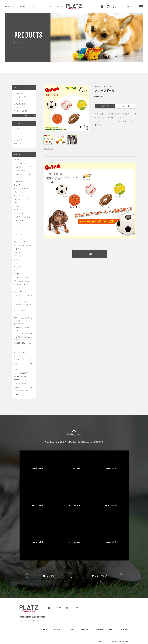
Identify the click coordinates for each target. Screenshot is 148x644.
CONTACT (128, 7)
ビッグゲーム (19, 267)
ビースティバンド (20, 311)
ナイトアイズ (19, 349)
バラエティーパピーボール (23, 245)
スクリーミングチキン (22, 277)
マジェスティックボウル (22, 391)
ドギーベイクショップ (22, 284)
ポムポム (17, 260)
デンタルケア (19, 140)
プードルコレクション (22, 281)
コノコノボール (19, 210)
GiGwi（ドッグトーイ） (22, 164)
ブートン (17, 256)
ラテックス (18, 107)
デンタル (17, 100)
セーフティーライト (21, 356)
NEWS (59, 6)
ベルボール (18, 249)
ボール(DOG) (18, 93)
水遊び (16, 129)
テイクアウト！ (19, 263)
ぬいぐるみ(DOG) (20, 97)
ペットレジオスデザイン (22, 373)
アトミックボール (20, 238)
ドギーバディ (19, 369)
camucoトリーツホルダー (23, 199)
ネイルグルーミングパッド (23, 333)
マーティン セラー (20, 171)
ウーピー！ (18, 274)
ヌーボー (17, 252)
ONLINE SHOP (99, 576)
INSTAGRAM (72, 608)
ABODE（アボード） (21, 380)
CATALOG (35, 6)
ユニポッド (18, 228)
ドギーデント (19, 235)
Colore (16, 394)
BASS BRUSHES (19, 181)
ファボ (16, 224)
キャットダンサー (20, 314)
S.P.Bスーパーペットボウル (23, 387)
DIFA (15, 203)
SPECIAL (71, 630)
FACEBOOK (49, 576)
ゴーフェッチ (19, 220)
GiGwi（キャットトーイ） (23, 167)
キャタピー (18, 288)
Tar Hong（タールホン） (23, 376)
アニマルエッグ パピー (22, 301)
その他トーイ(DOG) (21, 111)
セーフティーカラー (21, 353)
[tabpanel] (66, 108)
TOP (45, 630)
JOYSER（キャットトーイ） (24, 178)
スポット (17, 231)
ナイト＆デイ (19, 213)
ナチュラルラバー (20, 104)
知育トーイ (18, 143)
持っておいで (19, 133)
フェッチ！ (18, 185)
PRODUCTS (9, 6)
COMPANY (48, 6)
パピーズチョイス (20, 192)
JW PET (17, 160)
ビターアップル (19, 324)
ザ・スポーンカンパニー (22, 196)
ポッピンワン (19, 206)
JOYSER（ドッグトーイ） (23, 174)
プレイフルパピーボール (22, 242)
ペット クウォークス (21, 188)
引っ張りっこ (19, 136)
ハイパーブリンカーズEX (22, 360)
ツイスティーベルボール (22, 217)
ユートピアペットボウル (22, 384)
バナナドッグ (19, 270)
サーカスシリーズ (20, 292)
